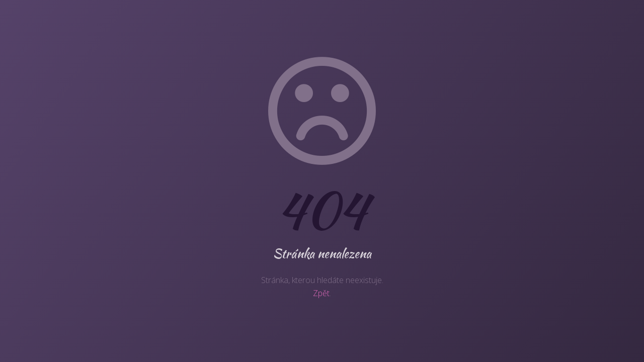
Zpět (321, 293)
